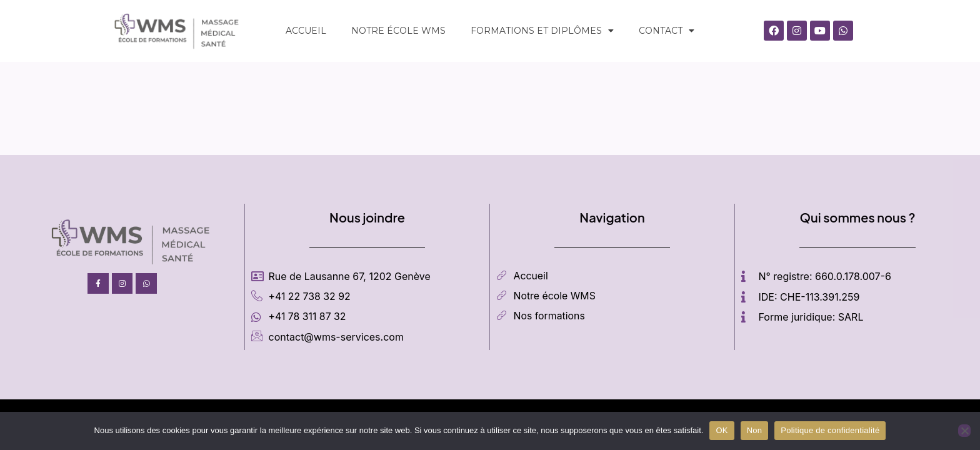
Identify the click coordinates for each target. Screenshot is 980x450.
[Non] (964, 431)
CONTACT (667, 31)
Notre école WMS (398, 31)
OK (722, 430)
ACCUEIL (306, 31)
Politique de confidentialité (830, 430)
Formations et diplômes (542, 31)
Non (755, 430)
